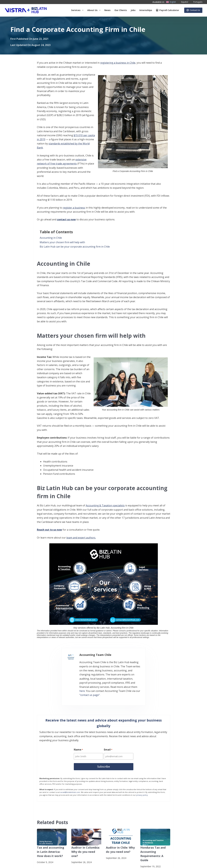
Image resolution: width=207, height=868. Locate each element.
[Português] (196, 2)
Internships (146, 10)
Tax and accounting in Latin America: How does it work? (51, 837)
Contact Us (193, 10)
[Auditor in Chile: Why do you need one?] (121, 823)
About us (95, 10)
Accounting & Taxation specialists (105, 505)
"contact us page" (112, 680)
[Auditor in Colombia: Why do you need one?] (86, 823)
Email (108, 737)
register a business (74, 208)
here (142, 676)
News (107, 10)
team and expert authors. (81, 538)
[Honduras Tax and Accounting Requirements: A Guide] (155, 823)
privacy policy (142, 781)
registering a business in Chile (118, 63)
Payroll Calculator (168, 10)
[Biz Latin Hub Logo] (26, 10)
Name (78, 737)
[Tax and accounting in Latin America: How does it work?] (52, 823)
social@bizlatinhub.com (70, 778)
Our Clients (121, 10)
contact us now (66, 219)
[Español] (183, 2)
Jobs (133, 10)
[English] (171, 2)
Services (78, 10)
